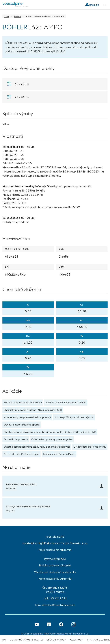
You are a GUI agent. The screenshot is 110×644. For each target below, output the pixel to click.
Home (6, 16)
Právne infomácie (55, 559)
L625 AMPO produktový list (21, 484)
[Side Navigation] (104, 5)
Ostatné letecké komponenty (90, 447)
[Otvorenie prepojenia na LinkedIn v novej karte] (49, 624)
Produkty (17, 16)
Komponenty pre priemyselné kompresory (27, 417)
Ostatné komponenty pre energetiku (52, 439)
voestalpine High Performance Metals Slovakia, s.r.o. (55, 543)
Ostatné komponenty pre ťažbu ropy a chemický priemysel (37, 447)
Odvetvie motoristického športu (22, 425)
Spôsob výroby (56, 640)
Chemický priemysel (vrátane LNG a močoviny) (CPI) (33, 410)
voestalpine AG (55, 537)
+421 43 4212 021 (55, 598)
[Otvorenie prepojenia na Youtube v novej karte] (37, 624)
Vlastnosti (76, 640)
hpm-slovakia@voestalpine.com (55, 605)
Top (4, 640)
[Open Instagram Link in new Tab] (73, 624)
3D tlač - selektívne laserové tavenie (66, 402)
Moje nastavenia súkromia (55, 550)
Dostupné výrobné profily (27, 640)
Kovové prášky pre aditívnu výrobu (74, 417)
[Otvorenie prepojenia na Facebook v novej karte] (61, 624)
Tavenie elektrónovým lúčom (59, 454)
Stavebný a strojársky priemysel (21, 454)
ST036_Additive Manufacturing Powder (28, 506)
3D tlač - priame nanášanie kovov (23, 402)
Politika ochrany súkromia (55, 565)
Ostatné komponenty (16, 439)
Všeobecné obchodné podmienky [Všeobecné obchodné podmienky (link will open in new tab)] (55, 572)
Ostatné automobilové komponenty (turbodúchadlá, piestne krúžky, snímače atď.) (50, 432)
